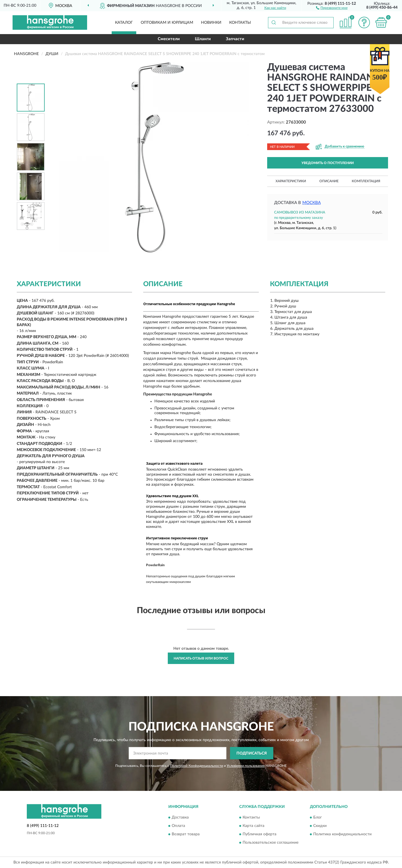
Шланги (203, 39)
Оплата (178, 826)
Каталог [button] (124, 23)
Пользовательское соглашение (271, 843)
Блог (318, 817)
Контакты (240, 23)
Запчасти (235, 39)
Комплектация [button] (366, 181)
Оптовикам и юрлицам (167, 23)
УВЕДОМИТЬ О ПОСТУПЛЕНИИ (328, 163)
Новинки (211, 23)
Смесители (169, 39)
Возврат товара (186, 834)
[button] (332, 8)
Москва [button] (312, 203)
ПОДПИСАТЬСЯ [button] (252, 753)
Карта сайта (253, 826)
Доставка (180, 817)
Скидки (320, 826)
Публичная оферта (259, 834)
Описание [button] (329, 181)
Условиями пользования (246, 766)
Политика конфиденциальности (342, 834)
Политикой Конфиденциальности (197, 766)
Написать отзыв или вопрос (201, 658)
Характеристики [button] (291, 181)
